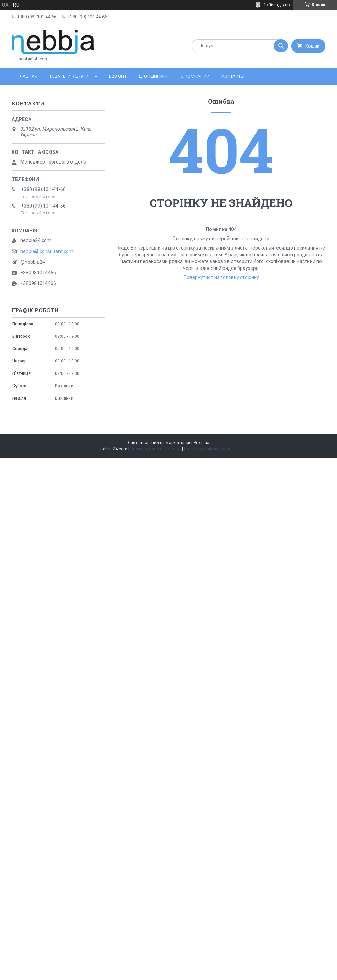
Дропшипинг (154, 76)
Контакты (233, 76)
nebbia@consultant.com (47, 251)
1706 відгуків (277, 5)
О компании (195, 76)
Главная (28, 76)
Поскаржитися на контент (156, 449)
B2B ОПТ (118, 76)
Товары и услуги (69, 76)
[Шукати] (281, 46)
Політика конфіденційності (210, 449)
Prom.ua (202, 443)
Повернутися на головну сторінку (221, 277)
